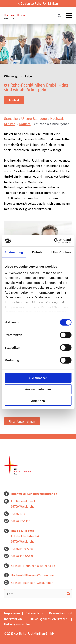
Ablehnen (38, 401)
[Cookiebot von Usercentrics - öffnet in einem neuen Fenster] (54, 241)
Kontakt (14, 100)
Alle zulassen (38, 378)
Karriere (25, 124)
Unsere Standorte (34, 119)
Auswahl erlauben (38, 389)
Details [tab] (37, 252)
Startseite (11, 119)
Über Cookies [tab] (61, 252)
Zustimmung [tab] (14, 252)
